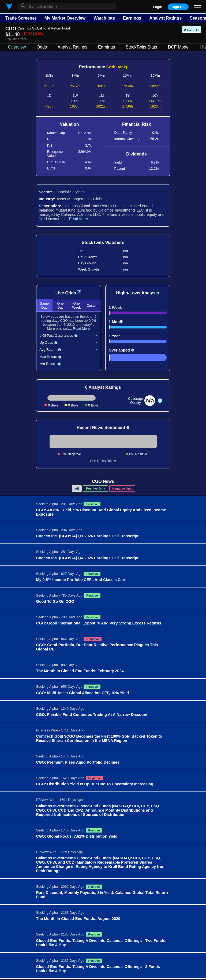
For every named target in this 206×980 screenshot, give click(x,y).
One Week (76, 305)
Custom (92, 306)
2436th (49, 86)
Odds (42, 47)
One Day (60, 305)
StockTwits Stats (141, 47)
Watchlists (104, 18)
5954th (128, 86)
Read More (78, 219)
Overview (17, 47)
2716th (128, 106)
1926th (155, 106)
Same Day (44, 305)
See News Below (103, 461)
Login (158, 7)
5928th (155, 86)
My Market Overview (65, 18)
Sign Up (178, 7)
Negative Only (122, 489)
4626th (49, 106)
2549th (75, 86)
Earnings (132, 18)
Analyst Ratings (165, 18)
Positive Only (95, 489)
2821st (101, 106)
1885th (75, 106)
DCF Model (179, 47)
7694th (101, 86)
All (77, 489)
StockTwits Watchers (103, 243)
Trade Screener (21, 18)
